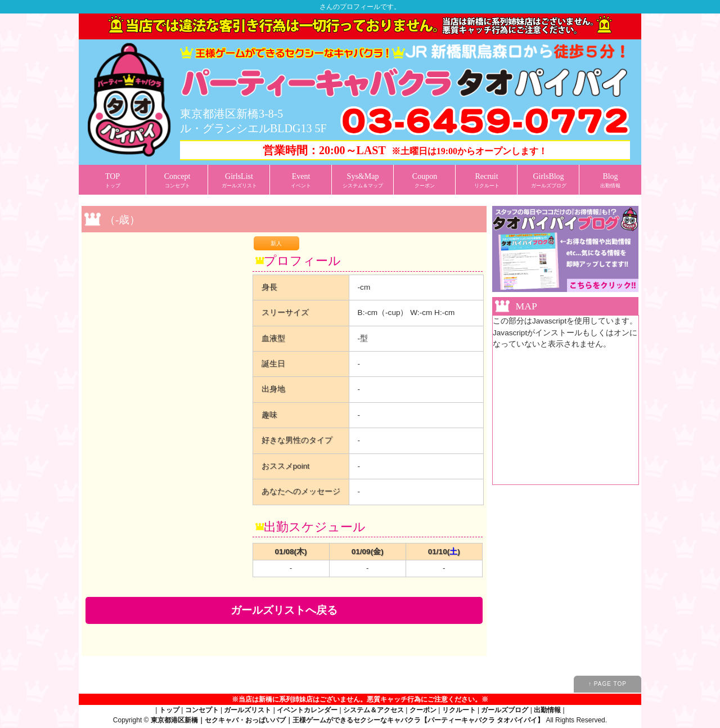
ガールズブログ (505, 710)
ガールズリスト (247, 710)
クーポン (423, 710)
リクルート (459, 710)
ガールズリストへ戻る (284, 610)
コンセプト (202, 710)
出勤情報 (547, 710)
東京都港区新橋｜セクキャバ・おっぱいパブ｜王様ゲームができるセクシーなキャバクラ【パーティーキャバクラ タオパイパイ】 (347, 720)
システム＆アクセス (373, 710)
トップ (169, 710)
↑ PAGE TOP (607, 684)
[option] (165, 242)
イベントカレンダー (307, 710)
